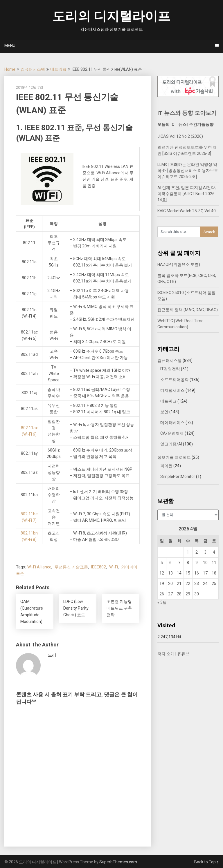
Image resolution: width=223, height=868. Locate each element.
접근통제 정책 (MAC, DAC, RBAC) (188, 310)
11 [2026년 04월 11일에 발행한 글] (214, 563)
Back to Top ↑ (206, 862)
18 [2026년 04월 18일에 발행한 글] (214, 573)
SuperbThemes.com (118, 862)
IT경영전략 (170, 369)
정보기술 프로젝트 (174, 457)
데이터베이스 (172, 423)
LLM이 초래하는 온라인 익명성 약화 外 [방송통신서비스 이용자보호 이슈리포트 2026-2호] (188, 171)
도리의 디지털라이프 (111, 16)
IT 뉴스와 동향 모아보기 (187, 113)
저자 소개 (166, 654)
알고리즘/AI (171, 444)
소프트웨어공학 (175, 380)
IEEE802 (99, 567)
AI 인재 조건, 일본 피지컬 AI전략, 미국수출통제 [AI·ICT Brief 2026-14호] (187, 194)
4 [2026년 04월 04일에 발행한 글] (214, 552)
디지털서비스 (172, 390)
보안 (164, 412)
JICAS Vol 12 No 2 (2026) (180, 136)
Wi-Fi (114, 567)
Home (10, 69)
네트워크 (58, 69)
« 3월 (162, 602)
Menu (10, 46)
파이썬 (166, 466)
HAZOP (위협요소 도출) (179, 264)
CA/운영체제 (172, 433)
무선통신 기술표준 (71, 567)
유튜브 (183, 654)
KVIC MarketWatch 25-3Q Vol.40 (187, 211)
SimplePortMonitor (178, 476)
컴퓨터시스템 (33, 69)
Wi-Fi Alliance (39, 567)
